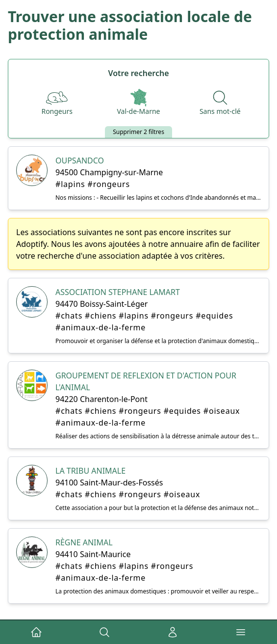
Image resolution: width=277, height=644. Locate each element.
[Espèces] (57, 103)
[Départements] (138, 103)
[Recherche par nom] (220, 103)
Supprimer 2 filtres (138, 132)
